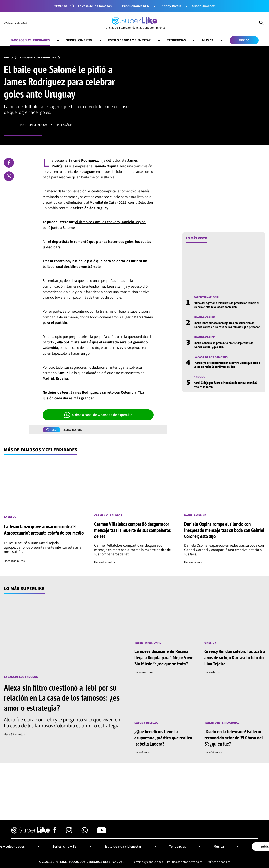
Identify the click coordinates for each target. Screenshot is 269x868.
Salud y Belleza (146, 723)
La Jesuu (10, 517)
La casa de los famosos (95, 6)
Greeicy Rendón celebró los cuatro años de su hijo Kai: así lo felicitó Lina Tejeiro (235, 657)
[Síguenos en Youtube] (102, 832)
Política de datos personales (185, 862)
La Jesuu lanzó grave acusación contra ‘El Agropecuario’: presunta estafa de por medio (44, 529)
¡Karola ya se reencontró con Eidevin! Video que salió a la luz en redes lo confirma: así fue (227, 365)
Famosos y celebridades (30, 40)
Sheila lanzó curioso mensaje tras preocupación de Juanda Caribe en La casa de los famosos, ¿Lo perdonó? (227, 325)
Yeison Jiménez (203, 6)
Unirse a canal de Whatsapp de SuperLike (98, 415)
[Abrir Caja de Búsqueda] (261, 23)
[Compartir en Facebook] (9, 163)
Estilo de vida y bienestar (129, 40)
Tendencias (176, 40)
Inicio (8, 58)
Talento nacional (73, 430)
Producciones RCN (136, 6)
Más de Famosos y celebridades (41, 450)
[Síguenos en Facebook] (55, 832)
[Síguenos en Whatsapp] (85, 832)
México (244, 40)
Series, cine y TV (79, 40)
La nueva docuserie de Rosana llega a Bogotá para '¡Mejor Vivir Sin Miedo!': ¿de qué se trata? (164, 657)
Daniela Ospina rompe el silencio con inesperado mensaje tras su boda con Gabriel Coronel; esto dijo (224, 530)
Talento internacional (222, 723)
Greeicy (210, 643)
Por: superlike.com (34, 125)
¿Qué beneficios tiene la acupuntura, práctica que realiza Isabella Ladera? (163, 738)
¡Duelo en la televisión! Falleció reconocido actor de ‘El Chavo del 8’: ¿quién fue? (234, 738)
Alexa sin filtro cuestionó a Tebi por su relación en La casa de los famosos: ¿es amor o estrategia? (62, 697)
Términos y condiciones (148, 862)
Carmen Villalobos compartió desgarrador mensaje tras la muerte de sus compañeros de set (132, 530)
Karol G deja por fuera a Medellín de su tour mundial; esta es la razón (226, 385)
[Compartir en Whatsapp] (9, 176)
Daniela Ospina (195, 515)
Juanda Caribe (204, 317)
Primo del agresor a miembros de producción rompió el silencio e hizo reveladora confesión (226, 305)
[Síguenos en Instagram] (69, 832)
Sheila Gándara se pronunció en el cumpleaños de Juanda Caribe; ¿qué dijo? (224, 345)
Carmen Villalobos (108, 515)
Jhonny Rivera (171, 6)
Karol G (200, 377)
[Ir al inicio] (134, 23)
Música (208, 40)
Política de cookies (219, 862)
